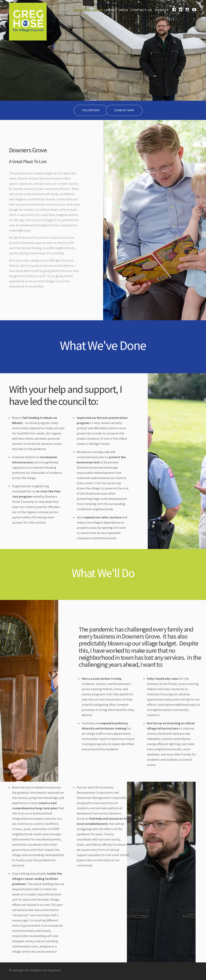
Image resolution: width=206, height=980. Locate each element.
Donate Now (124, 110)
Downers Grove (88, 10)
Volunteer (91, 110)
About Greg (117, 10)
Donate (162, 10)
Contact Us (141, 10)
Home (66, 10)
